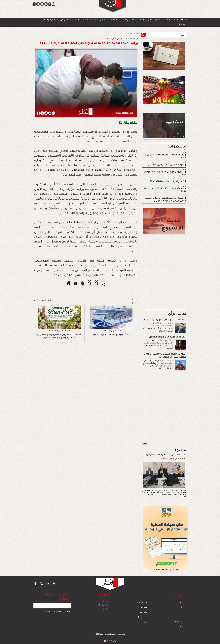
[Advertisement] (106, 322)
